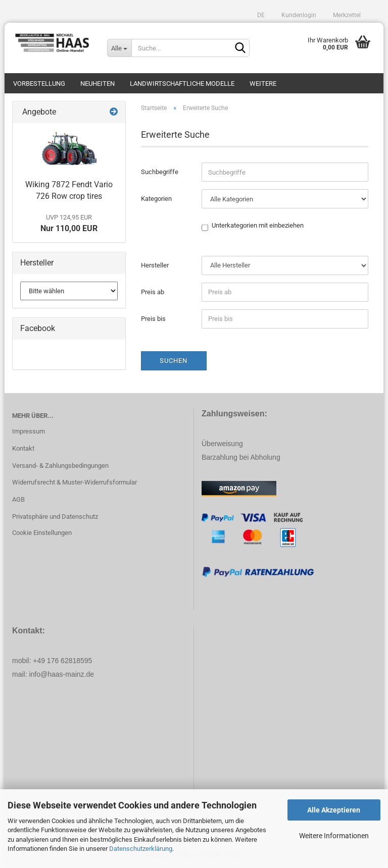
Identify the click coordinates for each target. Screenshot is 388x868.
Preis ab (153, 292)
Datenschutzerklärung (141, 849)
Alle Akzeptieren (334, 810)
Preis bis (153, 319)
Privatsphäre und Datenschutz (55, 517)
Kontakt (23, 448)
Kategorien (156, 199)
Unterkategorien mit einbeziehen (258, 226)
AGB (18, 499)
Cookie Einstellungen (42, 533)
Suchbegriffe (160, 172)
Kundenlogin (298, 15)
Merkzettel (346, 15)
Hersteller (155, 265)
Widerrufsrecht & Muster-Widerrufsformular (75, 482)
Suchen (174, 361)
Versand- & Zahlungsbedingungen (60, 466)
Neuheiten (98, 84)
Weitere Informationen (334, 836)
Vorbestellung (39, 84)
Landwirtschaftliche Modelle (182, 84)
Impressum (29, 431)
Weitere (263, 84)
